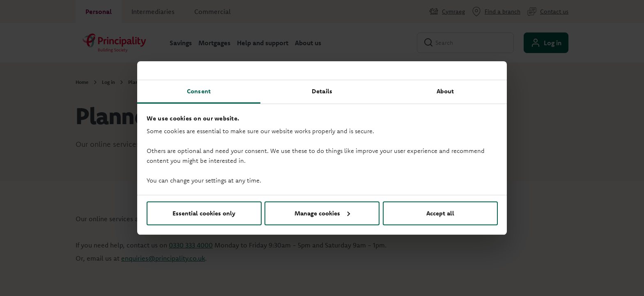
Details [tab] (322, 91)
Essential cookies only (204, 213)
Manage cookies (322, 213)
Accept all (440, 213)
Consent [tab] (199, 91)
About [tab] (445, 91)
